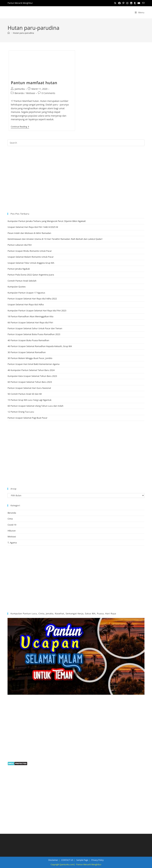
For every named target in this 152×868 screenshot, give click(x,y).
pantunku (20, 89)
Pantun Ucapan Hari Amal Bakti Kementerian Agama (33, 364)
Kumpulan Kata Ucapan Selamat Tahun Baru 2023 (32, 376)
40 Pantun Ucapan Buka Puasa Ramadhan (28, 340)
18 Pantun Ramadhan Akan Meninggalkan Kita (30, 316)
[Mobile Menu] (140, 12)
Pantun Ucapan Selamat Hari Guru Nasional (29, 388)
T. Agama (12, 543)
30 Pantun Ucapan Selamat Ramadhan (27, 352)
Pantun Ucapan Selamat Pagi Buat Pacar (27, 418)
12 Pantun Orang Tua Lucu (21, 412)
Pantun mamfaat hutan (34, 83)
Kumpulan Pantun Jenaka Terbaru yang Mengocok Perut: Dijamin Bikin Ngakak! (47, 221)
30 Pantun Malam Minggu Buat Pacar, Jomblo (30, 358)
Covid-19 (12, 525)
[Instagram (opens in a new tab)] (127, 3)
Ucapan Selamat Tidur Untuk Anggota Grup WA (31, 263)
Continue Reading (20, 127)
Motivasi (31, 93)
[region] (76, 179)
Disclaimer (53, 860)
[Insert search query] (76, 143)
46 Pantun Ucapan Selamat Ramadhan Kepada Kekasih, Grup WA (40, 346)
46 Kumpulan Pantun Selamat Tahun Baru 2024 (31, 370)
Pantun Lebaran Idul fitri (20, 245)
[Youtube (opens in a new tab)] (139, 3)
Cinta (10, 519)
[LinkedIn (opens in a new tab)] (131, 3)
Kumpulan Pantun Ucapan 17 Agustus (26, 293)
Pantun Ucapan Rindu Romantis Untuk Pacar (30, 251)
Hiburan (12, 531)
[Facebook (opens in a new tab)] (119, 3)
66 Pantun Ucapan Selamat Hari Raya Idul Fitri (30, 322)
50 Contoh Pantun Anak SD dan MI (25, 394)
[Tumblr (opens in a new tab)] (135, 3)
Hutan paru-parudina (23, 33)
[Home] (9, 33)
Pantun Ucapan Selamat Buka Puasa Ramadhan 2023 (34, 334)
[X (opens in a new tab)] (115, 3)
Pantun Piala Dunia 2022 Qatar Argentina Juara (31, 275)
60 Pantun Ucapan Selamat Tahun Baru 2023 (30, 382)
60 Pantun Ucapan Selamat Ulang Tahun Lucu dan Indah (35, 406)
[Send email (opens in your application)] (143, 3)
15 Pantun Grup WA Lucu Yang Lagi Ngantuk (29, 400)
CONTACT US (67, 860)
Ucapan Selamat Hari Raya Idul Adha (26, 304)
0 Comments (48, 93)
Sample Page (82, 860)
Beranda (19, 93)
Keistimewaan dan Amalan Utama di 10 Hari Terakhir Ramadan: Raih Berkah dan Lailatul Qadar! (55, 239)
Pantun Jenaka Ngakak (19, 269)
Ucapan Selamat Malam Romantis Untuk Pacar (31, 257)
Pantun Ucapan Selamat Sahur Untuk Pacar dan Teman (35, 328)
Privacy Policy (98, 860)
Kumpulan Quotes (17, 287)
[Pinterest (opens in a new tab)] (123, 3)
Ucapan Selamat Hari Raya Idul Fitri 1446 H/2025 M (33, 227)
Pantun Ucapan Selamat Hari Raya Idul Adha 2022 (32, 299)
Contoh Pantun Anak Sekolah (22, 281)
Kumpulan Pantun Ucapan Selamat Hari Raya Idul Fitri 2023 (37, 311)
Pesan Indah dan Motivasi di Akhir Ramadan (29, 233)
